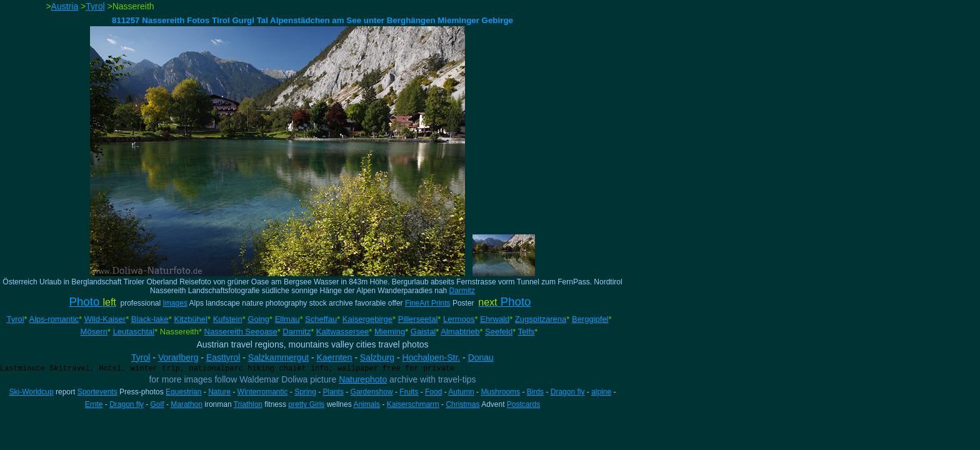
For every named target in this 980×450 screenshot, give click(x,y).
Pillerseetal (418, 319)
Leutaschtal (134, 332)
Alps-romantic (54, 319)
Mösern (94, 332)
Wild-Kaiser (105, 319)
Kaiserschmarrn (413, 404)
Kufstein (228, 319)
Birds (535, 392)
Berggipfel (590, 319)
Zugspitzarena (541, 319)
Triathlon (248, 404)
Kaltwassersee (343, 332)
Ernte (94, 404)
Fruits (409, 392)
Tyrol (95, 6)
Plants (333, 392)
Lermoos (459, 319)
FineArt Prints (428, 303)
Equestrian (183, 392)
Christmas (462, 404)
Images (175, 303)
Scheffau (321, 319)
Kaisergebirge (367, 319)
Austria (65, 6)
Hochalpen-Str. (432, 357)
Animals (367, 404)
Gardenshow (372, 392)
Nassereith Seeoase (241, 332)
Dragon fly (568, 392)
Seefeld (499, 332)
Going (258, 319)
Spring (305, 392)
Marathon (187, 404)
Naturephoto (363, 379)
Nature (219, 392)
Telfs (527, 332)
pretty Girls (306, 404)
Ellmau (287, 319)
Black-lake (150, 319)
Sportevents (97, 392)
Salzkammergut (278, 357)
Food (433, 392)
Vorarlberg (178, 357)
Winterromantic (263, 392)
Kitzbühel (190, 319)
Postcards (523, 404)
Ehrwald (495, 319)
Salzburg (377, 357)
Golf (157, 404)
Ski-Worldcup (32, 392)
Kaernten (335, 357)
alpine (601, 392)
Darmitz (462, 291)
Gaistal (423, 332)
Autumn (461, 392)
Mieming (390, 332)
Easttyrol (223, 357)
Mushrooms (500, 392)
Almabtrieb (460, 332)
